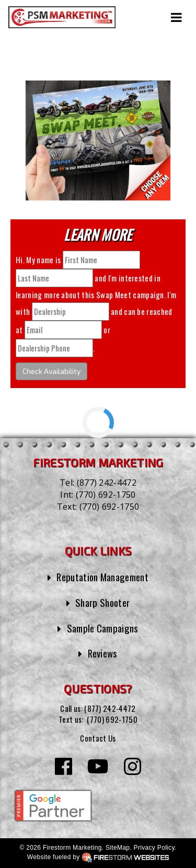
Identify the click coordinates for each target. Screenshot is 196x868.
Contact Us (98, 738)
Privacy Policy (154, 848)
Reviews (103, 653)
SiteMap (118, 848)
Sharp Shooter (102, 602)
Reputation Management (102, 577)
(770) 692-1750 (106, 495)
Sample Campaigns (103, 628)
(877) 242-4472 (107, 483)
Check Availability (51, 371)
